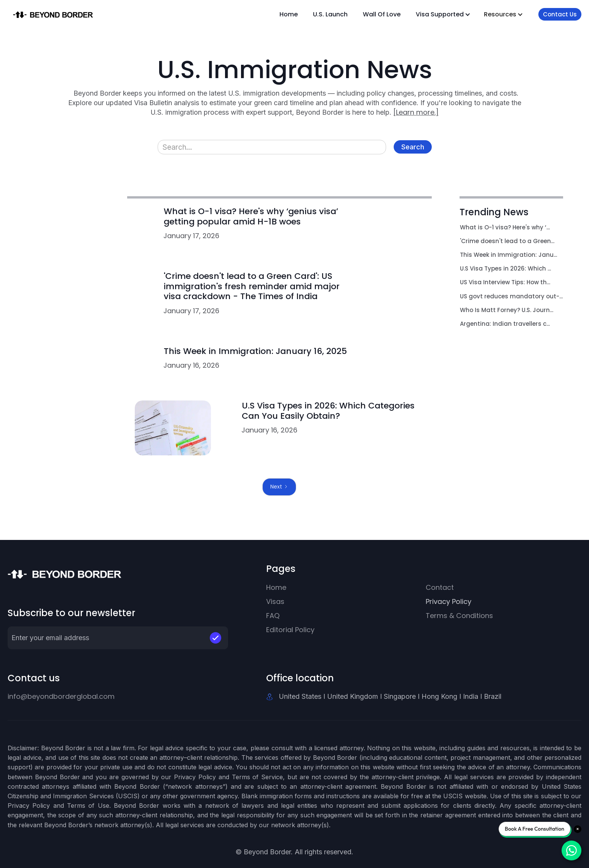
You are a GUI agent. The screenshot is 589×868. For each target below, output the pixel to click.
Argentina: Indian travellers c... (505, 324)
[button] (443, 14)
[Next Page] (279, 487)
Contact (440, 587)
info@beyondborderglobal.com (61, 696)
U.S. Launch (330, 14)
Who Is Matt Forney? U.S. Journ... (507, 310)
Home (289, 14)
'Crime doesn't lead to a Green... (507, 241)
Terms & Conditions (459, 616)
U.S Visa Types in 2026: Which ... (505, 268)
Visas (275, 601)
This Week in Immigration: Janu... (508, 255)
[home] (60, 14)
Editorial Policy (290, 630)
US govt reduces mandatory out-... (511, 296)
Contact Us (560, 14)
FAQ (273, 616)
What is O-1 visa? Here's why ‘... (505, 227)
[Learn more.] (416, 112)
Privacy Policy (449, 601)
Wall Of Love (382, 14)
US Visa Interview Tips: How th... (505, 282)
